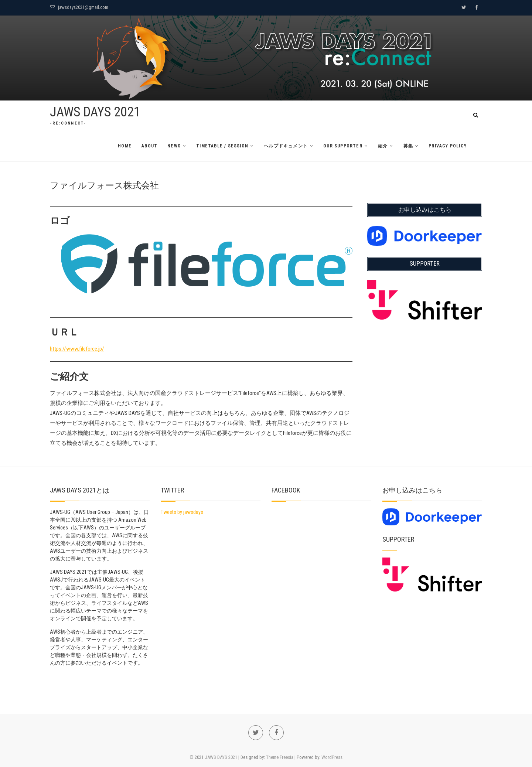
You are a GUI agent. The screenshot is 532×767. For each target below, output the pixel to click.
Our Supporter (343, 146)
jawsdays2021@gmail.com (79, 7)
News (174, 146)
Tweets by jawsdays (182, 512)
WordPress (332, 757)
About (149, 146)
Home (125, 146)
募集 (408, 146)
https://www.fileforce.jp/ (77, 349)
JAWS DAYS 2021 (95, 112)
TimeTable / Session (222, 146)
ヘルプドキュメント (286, 146)
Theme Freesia (280, 757)
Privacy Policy (448, 146)
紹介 (383, 146)
